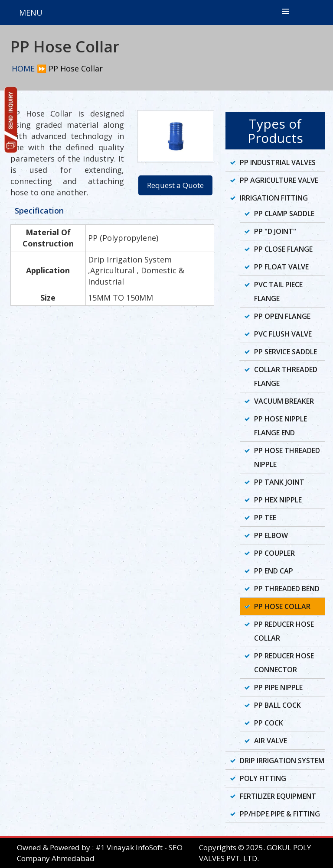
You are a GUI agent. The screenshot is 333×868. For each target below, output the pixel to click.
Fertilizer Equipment (278, 796)
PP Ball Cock (277, 705)
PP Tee (265, 518)
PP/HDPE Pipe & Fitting (280, 814)
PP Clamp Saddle (284, 214)
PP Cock (269, 723)
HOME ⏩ (29, 68)
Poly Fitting (263, 778)
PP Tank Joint (279, 482)
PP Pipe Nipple (278, 687)
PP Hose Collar (282, 606)
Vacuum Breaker (284, 401)
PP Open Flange (282, 316)
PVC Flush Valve (283, 334)
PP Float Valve (281, 267)
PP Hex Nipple (278, 500)
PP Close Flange (283, 249)
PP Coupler (274, 553)
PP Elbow (271, 535)
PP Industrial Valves (278, 162)
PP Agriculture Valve (279, 180)
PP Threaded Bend (287, 589)
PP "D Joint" (275, 231)
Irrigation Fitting (274, 198)
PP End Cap (274, 571)
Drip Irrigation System (282, 761)
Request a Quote (175, 185)
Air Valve (271, 741)
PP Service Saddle (286, 352)
